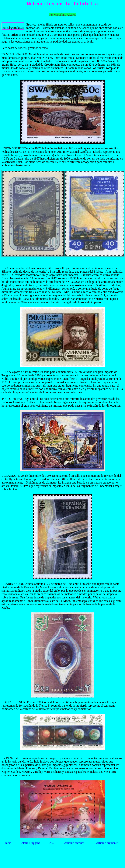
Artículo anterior (74, 843)
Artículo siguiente (107, 843)
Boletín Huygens (30, 843)
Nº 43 (52, 843)
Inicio (8, 843)
